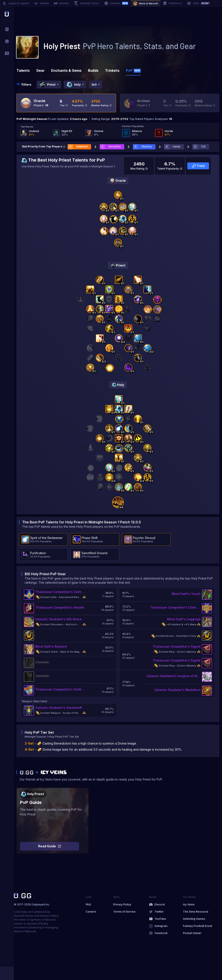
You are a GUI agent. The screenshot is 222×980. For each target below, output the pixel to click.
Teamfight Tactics (87, 3)
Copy (198, 166)
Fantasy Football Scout (198, 926)
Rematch (61, 3)
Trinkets (112, 70)
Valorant (41, 3)
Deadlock (116, 3)
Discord (160, 904)
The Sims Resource (196, 912)
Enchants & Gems (66, 70)
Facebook (161, 933)
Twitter (159, 912)
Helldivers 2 (172, 3)
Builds (93, 70)
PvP (133, 70)
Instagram (161, 926)
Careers (91, 912)
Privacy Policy (122, 904)
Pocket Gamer (192, 933)
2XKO (198, 3)
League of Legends (16, 3)
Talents (23, 70)
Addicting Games (194, 919)
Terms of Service (124, 912)
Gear (40, 70)
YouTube (160, 919)
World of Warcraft (146, 3)
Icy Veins (189, 904)
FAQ (88, 904)
